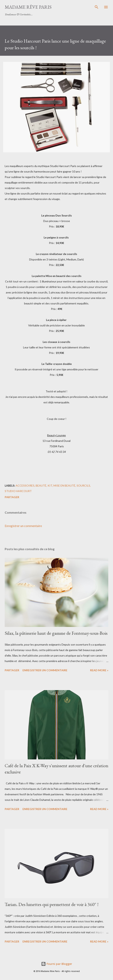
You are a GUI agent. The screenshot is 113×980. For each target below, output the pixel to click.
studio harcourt (18, 491)
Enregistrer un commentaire (23, 526)
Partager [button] (12, 497)
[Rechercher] (97, 7)
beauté (41, 485)
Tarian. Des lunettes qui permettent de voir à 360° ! (52, 904)
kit (50, 485)
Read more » (99, 670)
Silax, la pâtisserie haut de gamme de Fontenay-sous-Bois (56, 633)
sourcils (83, 485)
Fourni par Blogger (57, 964)
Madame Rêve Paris (28, 7)
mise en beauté (64, 485)
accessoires (25, 485)
